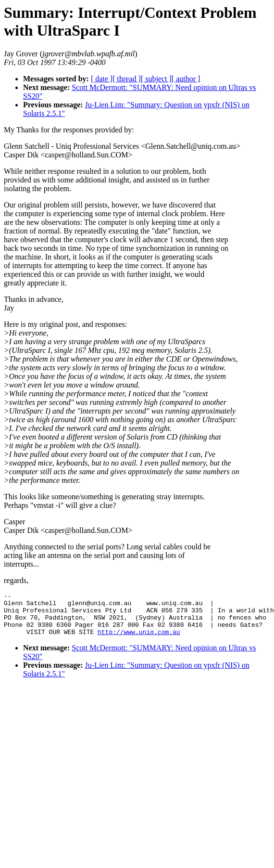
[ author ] (186, 79)
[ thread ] (127, 79)
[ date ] (102, 79)
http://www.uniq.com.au (139, 640)
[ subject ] (156, 79)
